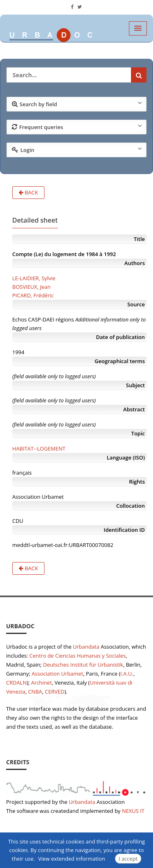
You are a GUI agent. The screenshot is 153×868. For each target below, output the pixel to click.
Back (28, 192)
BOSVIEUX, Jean (31, 287)
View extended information (72, 859)
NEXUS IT (133, 811)
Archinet (41, 683)
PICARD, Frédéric (33, 295)
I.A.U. (127, 674)
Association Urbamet (58, 674)
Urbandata (86, 647)
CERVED (55, 692)
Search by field (77, 104)
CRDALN (16, 683)
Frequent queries (77, 127)
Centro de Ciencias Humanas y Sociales (78, 656)
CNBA (35, 692)
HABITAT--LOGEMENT (39, 449)
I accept (128, 859)
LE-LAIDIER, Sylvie (34, 278)
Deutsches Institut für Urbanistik (83, 665)
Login (77, 150)
